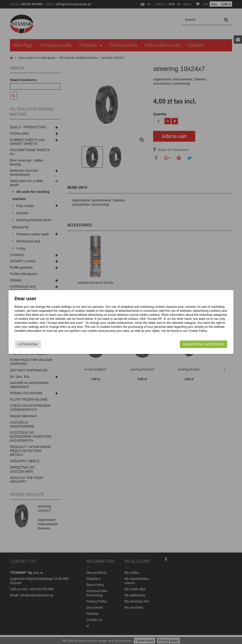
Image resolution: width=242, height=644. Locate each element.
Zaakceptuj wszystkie (206, 343)
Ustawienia (25, 343)
